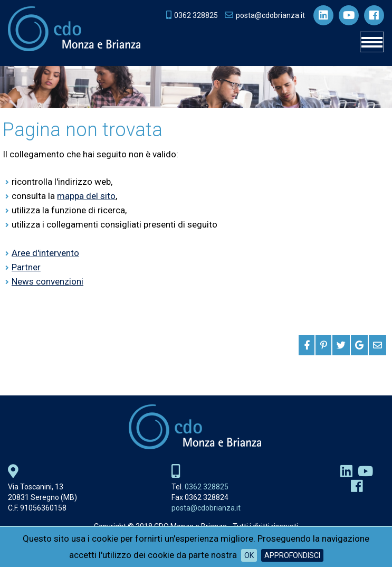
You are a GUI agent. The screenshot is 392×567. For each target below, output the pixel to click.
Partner (26, 267)
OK (249, 555)
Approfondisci (292, 555)
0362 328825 (207, 487)
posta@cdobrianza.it (206, 508)
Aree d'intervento (45, 253)
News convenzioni (47, 281)
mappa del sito (86, 196)
